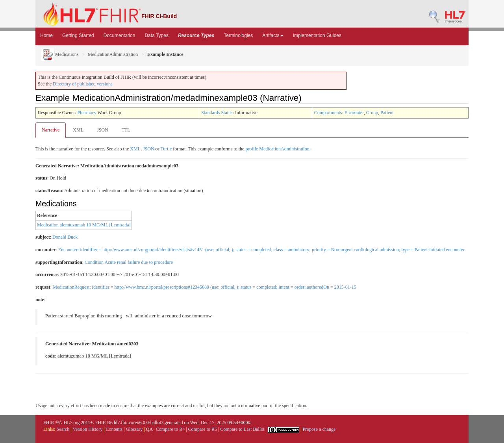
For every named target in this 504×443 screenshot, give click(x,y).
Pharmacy (87, 113)
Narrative (51, 130)
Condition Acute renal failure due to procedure (129, 262)
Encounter (354, 113)
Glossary (134, 429)
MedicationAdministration (113, 54)
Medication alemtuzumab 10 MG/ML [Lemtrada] (84, 225)
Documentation (120, 35)
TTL (126, 130)
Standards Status (217, 113)
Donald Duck (65, 237)
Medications (60, 54)
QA (149, 429)
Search (63, 429)
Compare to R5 (203, 429)
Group (372, 113)
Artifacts (273, 35)
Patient (387, 113)
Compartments (328, 113)
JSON (103, 130)
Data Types (156, 35)
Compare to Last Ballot (242, 429)
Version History (88, 429)
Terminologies (238, 35)
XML (78, 130)
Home (46, 35)
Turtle (166, 149)
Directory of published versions (83, 84)
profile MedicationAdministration (277, 149)
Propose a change (319, 429)
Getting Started (78, 35)
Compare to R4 (170, 429)
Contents (114, 429)
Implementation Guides (317, 35)
